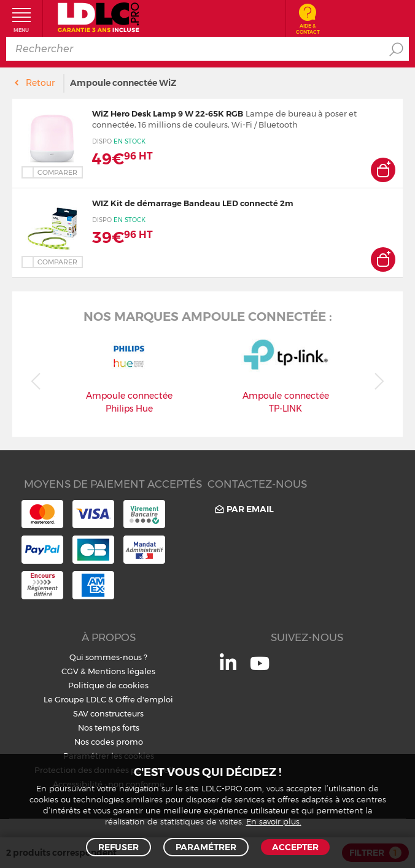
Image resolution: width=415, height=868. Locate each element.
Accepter (295, 847)
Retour (40, 83)
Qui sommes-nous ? (108, 657)
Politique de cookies (108, 685)
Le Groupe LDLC (75, 699)
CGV (70, 671)
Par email (243, 509)
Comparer (57, 172)
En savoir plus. (274, 822)
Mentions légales (122, 671)
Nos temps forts (109, 728)
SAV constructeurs (108, 713)
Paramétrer (206, 847)
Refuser (118, 847)
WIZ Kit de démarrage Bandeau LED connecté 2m (193, 203)
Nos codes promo (109, 742)
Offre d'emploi (144, 699)
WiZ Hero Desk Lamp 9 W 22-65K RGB (168, 113)
